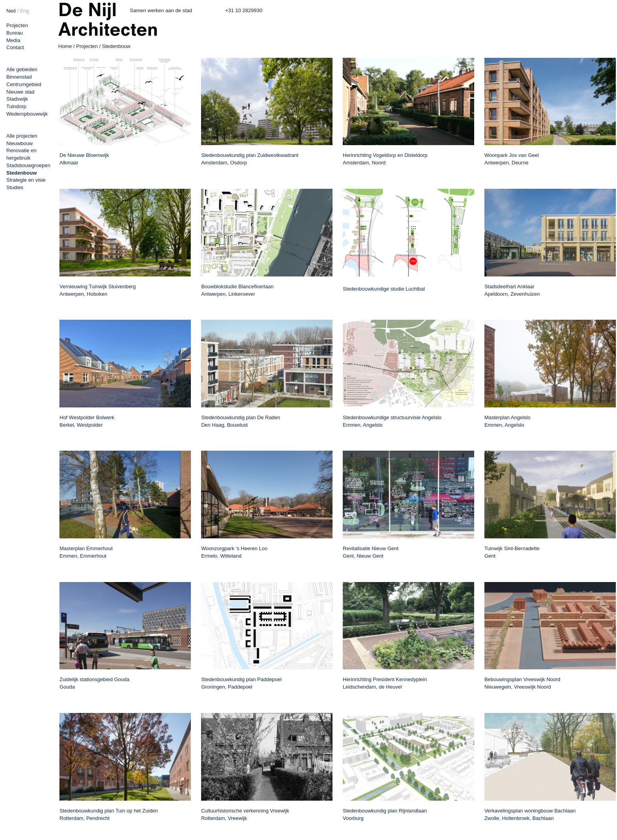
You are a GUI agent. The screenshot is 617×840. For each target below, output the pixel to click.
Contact (15, 47)
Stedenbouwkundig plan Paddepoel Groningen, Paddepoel (241, 683)
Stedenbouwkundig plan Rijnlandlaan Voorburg (385, 814)
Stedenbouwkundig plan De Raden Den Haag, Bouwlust (241, 421)
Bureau (15, 33)
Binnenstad (19, 77)
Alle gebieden (22, 69)
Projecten (17, 25)
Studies (15, 187)
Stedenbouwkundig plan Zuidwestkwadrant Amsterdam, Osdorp (250, 159)
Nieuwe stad (20, 92)
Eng (25, 11)
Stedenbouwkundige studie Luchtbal (384, 289)
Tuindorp (16, 106)
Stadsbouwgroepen (28, 165)
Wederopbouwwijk (27, 114)
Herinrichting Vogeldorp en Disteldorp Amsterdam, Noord (385, 159)
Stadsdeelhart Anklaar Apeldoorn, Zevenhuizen (512, 290)
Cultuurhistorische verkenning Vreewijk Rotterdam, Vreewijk (245, 814)
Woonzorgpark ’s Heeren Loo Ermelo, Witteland (234, 552)
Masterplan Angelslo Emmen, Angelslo (507, 421)
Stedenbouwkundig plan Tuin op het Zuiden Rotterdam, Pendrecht (109, 814)
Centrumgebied (24, 84)
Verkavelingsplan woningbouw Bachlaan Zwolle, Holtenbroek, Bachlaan (530, 814)
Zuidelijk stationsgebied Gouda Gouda (94, 683)
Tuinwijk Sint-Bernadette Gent (512, 552)
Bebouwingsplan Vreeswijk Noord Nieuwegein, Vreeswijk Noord (522, 683)
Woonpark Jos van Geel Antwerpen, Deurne (512, 159)
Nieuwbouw (19, 143)
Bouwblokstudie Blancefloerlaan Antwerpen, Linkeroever (237, 290)
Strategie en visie (26, 180)
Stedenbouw (21, 173)
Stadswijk (17, 99)
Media (13, 40)
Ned (11, 11)
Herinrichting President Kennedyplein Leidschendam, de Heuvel (385, 683)
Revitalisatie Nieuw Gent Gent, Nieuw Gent (371, 552)
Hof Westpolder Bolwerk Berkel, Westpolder (87, 421)
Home (65, 46)
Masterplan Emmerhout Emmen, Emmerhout (86, 552)
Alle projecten (22, 136)
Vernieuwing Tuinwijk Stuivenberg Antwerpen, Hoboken (98, 290)
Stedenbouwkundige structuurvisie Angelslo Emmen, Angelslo (392, 421)
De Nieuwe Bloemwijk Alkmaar (84, 159)
